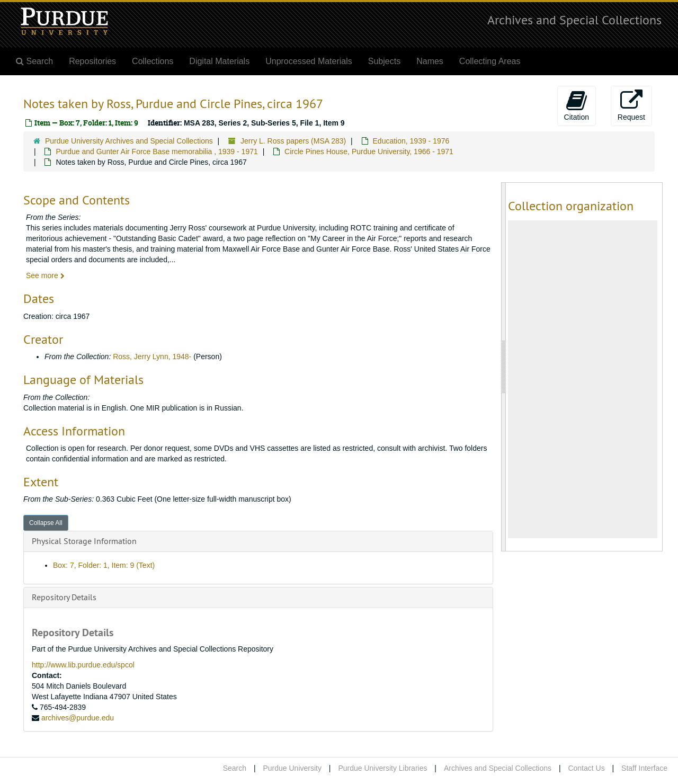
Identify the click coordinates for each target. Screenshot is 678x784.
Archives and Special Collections (574, 20)
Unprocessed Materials (309, 61)
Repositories (92, 61)
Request (631, 105)
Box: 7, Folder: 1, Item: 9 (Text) (104, 565)
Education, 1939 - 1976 (411, 141)
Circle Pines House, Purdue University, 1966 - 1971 (369, 152)
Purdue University (292, 768)
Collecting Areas (490, 61)
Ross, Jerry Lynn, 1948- (152, 357)
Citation (577, 105)
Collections (153, 61)
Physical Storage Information (84, 541)
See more (45, 275)
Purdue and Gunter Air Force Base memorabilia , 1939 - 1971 (157, 152)
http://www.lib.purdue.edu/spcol (83, 665)
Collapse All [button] (46, 523)
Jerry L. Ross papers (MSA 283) (293, 141)
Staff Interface (644, 768)
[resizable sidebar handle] (504, 367)
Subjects (384, 61)
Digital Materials (219, 61)
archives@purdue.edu (78, 718)
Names (430, 61)
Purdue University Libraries (382, 768)
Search (235, 768)
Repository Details (64, 597)
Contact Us (586, 768)
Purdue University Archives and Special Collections (129, 141)
